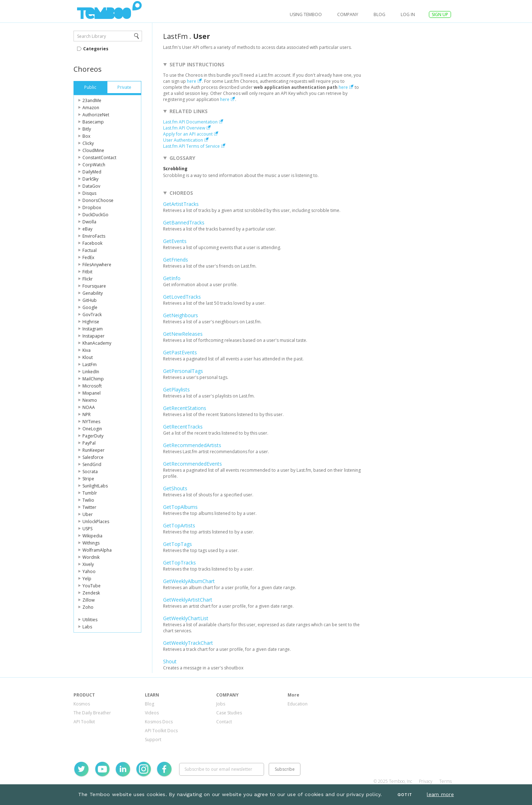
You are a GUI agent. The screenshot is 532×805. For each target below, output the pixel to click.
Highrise (91, 322)
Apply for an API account (188, 134)
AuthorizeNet (96, 115)
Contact (224, 722)
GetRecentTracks (183, 427)
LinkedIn (91, 372)
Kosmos (82, 704)
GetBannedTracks (184, 222)
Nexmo (90, 400)
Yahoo (89, 571)
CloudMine (93, 150)
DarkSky (90, 179)
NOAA (89, 407)
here (192, 81)
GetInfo (172, 278)
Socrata (90, 472)
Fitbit (87, 272)
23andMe (92, 100)
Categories (96, 49)
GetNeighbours (181, 315)
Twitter (89, 507)
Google (90, 307)
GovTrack (92, 315)
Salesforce (93, 457)
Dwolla (89, 222)
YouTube (92, 586)
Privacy (426, 781)
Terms (445, 781)
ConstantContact (99, 158)
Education (298, 704)
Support (153, 740)
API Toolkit (84, 722)
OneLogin (92, 429)
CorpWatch (94, 165)
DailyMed (92, 172)
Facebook (92, 243)
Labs (87, 627)
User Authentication (183, 140)
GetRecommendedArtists (192, 445)
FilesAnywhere (97, 265)
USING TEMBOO (306, 14)
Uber (88, 514)
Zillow (88, 600)
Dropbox (92, 207)
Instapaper (93, 336)
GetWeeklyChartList (186, 618)
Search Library (92, 36)
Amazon (91, 108)
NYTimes (91, 422)
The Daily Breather (92, 713)
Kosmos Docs (159, 722)
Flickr (88, 279)
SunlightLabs (95, 486)
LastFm (90, 364)
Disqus (89, 193)
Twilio (88, 500)
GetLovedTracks (182, 297)
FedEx (88, 257)
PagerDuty (93, 436)
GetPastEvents (180, 352)
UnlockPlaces (96, 522)
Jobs (221, 704)
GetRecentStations (185, 408)
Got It (405, 795)
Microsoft (92, 386)
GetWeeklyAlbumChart (189, 581)
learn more (440, 794)
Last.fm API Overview (184, 128)
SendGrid (92, 464)
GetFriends (176, 260)
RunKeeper (93, 450)
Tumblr (90, 493)
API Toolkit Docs (161, 731)
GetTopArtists (179, 525)
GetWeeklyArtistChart (188, 600)
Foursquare (94, 286)
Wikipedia (92, 536)
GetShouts (175, 488)
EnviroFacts (94, 236)
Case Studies (229, 713)
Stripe (88, 479)
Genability (93, 293)
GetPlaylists (176, 389)
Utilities (90, 620)
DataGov (91, 186)
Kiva (87, 350)
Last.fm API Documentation (190, 122)
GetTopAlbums (180, 507)
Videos (152, 713)
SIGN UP (440, 14)
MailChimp (93, 379)
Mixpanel (92, 393)
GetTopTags (178, 544)
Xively (88, 564)
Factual (90, 250)
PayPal (89, 443)
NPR (87, 414)
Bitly (87, 129)
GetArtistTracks (181, 204)
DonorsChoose (98, 200)
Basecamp (93, 122)
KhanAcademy (97, 343)
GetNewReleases (183, 334)
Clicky (88, 143)
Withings (91, 543)
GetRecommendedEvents (192, 464)
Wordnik (91, 557)
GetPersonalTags (183, 371)
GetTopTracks (179, 563)
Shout (170, 661)
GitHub (90, 300)
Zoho (88, 607)
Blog (379, 14)
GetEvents (175, 241)
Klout (88, 357)
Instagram (93, 329)
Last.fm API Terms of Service (191, 146)
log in (408, 14)
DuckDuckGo (95, 215)
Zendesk (91, 593)
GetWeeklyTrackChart (188, 643)
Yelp (87, 579)
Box (86, 136)
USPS (87, 529)
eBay (87, 229)
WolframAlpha (97, 550)
